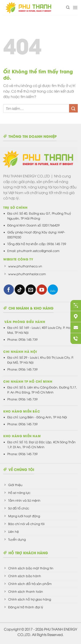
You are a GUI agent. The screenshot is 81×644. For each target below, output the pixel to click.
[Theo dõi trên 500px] (53, 290)
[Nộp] (73, 108)
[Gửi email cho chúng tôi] (31, 290)
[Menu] (75, 7)
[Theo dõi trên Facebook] (9, 290)
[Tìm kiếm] (68, 7)
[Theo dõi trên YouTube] (42, 290)
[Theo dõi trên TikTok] (20, 290)
